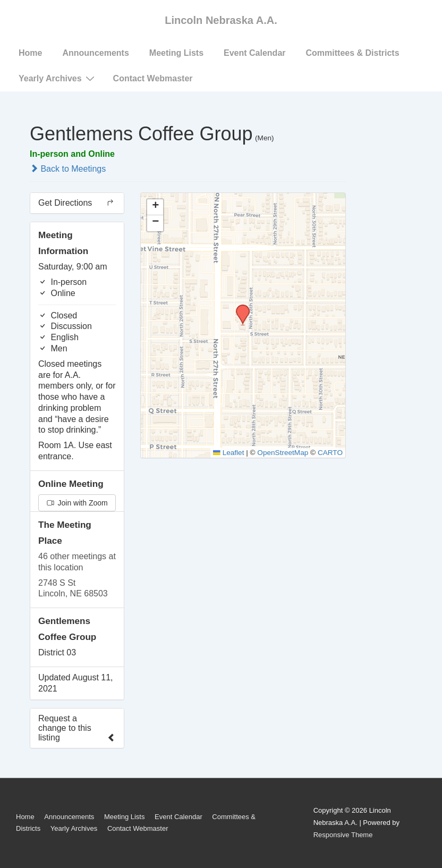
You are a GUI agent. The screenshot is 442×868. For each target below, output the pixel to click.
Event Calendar (254, 53)
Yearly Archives (58, 78)
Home (30, 53)
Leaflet (228, 453)
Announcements (95, 53)
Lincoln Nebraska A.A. (221, 20)
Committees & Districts (353, 53)
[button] (239, 308)
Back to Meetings (68, 169)
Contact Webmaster (153, 78)
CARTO (330, 453)
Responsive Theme (343, 835)
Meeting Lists (176, 53)
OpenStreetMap (283, 453)
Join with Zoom (77, 503)
